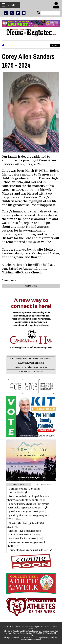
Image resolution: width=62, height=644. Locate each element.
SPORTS (25, 367)
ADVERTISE (26, 359)
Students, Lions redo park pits (26, 550)
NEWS (17, 367)
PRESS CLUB (38, 359)
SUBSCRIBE (15, 359)
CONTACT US (38, 372)
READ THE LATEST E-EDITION (31, 363)
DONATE (49, 359)
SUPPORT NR (24, 372)
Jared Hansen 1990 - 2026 (24, 512)
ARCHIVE (43, 367)
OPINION (34, 367)
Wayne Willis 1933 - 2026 (23, 538)
